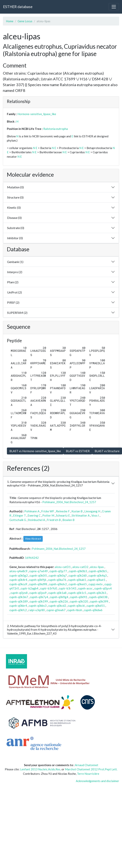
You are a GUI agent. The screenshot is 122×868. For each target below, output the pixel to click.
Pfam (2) (13, 282)
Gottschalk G (18, 520)
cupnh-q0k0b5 (98, 571)
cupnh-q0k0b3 (78, 571)
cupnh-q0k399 (99, 601)
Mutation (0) (15, 187)
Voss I (95, 515)
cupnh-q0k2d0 (78, 575)
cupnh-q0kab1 (77, 580)
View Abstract (33, 539)
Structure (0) (15, 197)
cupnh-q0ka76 (57, 580)
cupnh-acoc (85, 588)
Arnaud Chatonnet (87, 765)
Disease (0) (14, 218)
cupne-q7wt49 (38, 571)
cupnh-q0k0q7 (58, 575)
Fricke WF (48, 511)
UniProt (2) (14, 292)
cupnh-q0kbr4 (18, 606)
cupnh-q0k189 (19, 601)
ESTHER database (18, 7)
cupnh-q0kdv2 (58, 584)
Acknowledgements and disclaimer (97, 781)
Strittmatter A (81, 515)
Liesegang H (92, 511)
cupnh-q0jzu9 (38, 593)
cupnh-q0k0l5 (38, 575)
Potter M (48, 515)
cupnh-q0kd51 (96, 606)
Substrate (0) (16, 228)
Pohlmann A (32, 511)
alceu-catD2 (80, 567)
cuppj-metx (96, 584)
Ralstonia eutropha (56, 129)
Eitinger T (19, 515)
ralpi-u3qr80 (37, 610)
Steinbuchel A (36, 520)
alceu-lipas (97, 567)
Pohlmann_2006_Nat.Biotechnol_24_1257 (69, 502)
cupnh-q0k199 (39, 601)
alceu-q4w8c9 (18, 571)
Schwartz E (63, 515)
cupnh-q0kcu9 (18, 584)
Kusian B (77, 511)
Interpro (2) (15, 272)
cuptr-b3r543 (68, 588)
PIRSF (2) (13, 302)
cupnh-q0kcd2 (57, 606)
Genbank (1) (15, 262)
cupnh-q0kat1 (97, 580)
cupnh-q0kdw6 (93, 610)
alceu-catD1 (63, 567)
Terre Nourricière (88, 774)
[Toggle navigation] (114, 7)
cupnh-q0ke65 (78, 584)
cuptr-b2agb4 (29, 588)
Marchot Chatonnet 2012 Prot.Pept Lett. (91, 769)
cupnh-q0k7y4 (39, 597)
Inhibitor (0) (15, 238)
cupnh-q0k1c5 (77, 593)
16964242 (32, 558)
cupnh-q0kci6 (76, 606)
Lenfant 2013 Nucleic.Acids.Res (40, 769)
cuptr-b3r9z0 (49, 588)
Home (10, 21)
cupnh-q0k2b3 (97, 593)
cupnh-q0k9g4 (59, 597)
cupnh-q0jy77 (58, 571)
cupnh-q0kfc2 (18, 610)
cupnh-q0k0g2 (19, 575)
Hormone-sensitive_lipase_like (37, 114)
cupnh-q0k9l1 (79, 597)
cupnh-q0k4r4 (18, 580)
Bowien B (68, 520)
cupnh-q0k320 (79, 601)
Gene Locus (25, 21)
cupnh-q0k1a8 (57, 593)
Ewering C (34, 515)
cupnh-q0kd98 (38, 584)
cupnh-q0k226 (59, 601)
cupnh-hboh (75, 610)
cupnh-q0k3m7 (19, 597)
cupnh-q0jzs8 (19, 593)
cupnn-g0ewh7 (56, 610)
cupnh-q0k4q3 (98, 575)
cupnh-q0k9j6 (38, 580)
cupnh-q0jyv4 (103, 588)
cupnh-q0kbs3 (38, 606)
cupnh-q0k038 (98, 597)
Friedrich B (54, 520)
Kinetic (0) (14, 207)
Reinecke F (63, 511)
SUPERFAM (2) (17, 313)
